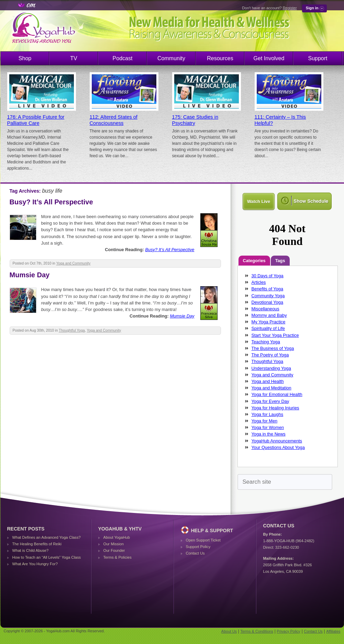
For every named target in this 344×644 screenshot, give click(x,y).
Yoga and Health (268, 381)
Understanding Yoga (271, 368)
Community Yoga (268, 296)
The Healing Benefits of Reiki (37, 544)
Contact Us (195, 553)
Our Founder (114, 550)
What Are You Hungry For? (35, 564)
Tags (280, 261)
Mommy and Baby (269, 315)
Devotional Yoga (268, 302)
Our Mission (114, 544)
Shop (25, 58)
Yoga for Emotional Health (277, 394)
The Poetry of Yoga (270, 355)
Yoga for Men (265, 421)
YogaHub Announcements (277, 441)
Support (318, 58)
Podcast (123, 58)
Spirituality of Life (268, 328)
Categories (254, 261)
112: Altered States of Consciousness (114, 120)
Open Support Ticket (203, 540)
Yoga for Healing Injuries (275, 408)
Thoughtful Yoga (72, 330)
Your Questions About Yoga (278, 447)
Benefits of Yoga (268, 289)
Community (171, 58)
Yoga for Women (268, 427)
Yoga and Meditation (271, 388)
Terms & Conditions (257, 631)
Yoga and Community (73, 263)
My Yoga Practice (269, 322)
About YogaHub (117, 537)
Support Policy (198, 547)
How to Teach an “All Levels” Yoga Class (47, 557)
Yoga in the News (269, 434)
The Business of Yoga (273, 348)
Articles (259, 282)
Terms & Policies (118, 557)
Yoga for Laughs (268, 414)
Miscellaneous (265, 309)
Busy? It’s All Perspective (51, 202)
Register (290, 8)
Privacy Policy (288, 631)
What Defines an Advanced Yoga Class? (47, 537)
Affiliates (333, 631)
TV (74, 58)
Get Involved (269, 58)
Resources (220, 58)
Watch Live (259, 201)
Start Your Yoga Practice (275, 335)
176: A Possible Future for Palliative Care (36, 120)
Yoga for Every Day (270, 401)
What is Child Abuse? (31, 550)
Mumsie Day (30, 275)
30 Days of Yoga (268, 276)
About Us (229, 631)
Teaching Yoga (266, 342)
